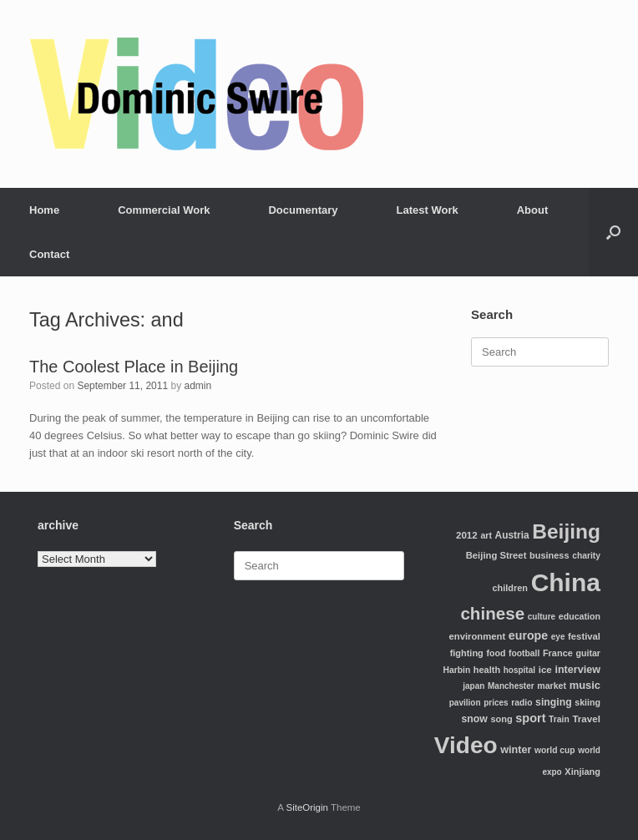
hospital (519, 670)
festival (584, 636)
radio (522, 703)
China (566, 582)
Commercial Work (164, 210)
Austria (512, 535)
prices (496, 703)
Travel (586, 719)
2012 (467, 535)
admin (198, 386)
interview (577, 670)
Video (466, 745)
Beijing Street (496, 555)
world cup (555, 750)
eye (558, 637)
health (487, 670)
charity (586, 556)
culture (542, 617)
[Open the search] (613, 232)
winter (516, 750)
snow (475, 719)
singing (554, 702)
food (496, 653)
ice (545, 669)
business (549, 555)
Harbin (457, 670)
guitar (588, 653)
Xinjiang (582, 772)
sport (530, 718)
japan (473, 686)
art (486, 535)
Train (559, 719)
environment (478, 636)
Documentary (303, 210)
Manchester (511, 686)
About (533, 210)
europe (528, 635)
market (552, 686)
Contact (49, 254)
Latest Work (428, 210)
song (501, 719)
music (585, 685)
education (580, 616)
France (558, 653)
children (510, 588)
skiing (587, 702)
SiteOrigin (307, 807)
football (524, 653)
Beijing (566, 531)
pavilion (465, 703)
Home (44, 210)
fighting (467, 653)
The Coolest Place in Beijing (134, 367)
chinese (492, 613)
